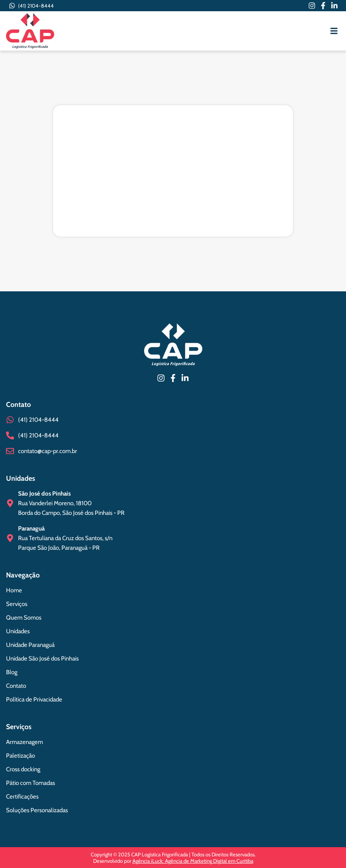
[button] (334, 31)
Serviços (19, 727)
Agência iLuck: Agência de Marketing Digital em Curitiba (193, 861)
